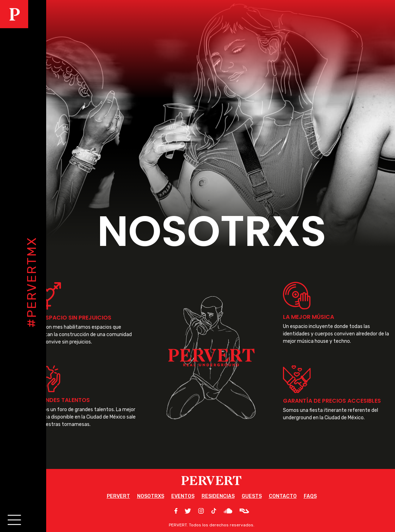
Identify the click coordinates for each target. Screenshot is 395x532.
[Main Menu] (13, 519)
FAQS (310, 496)
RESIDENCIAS (218, 496)
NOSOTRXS (151, 496)
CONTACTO (283, 496)
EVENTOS (183, 496)
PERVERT (118, 496)
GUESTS (252, 496)
